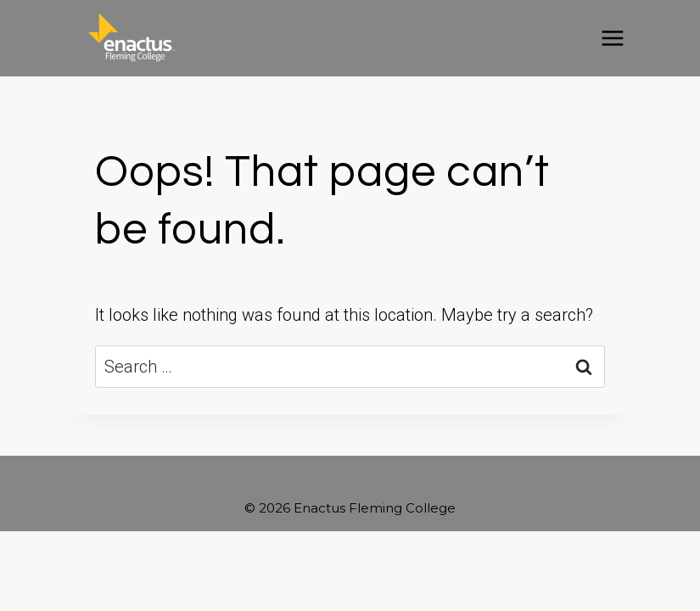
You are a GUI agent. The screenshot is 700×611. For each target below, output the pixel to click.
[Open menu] (612, 38)
